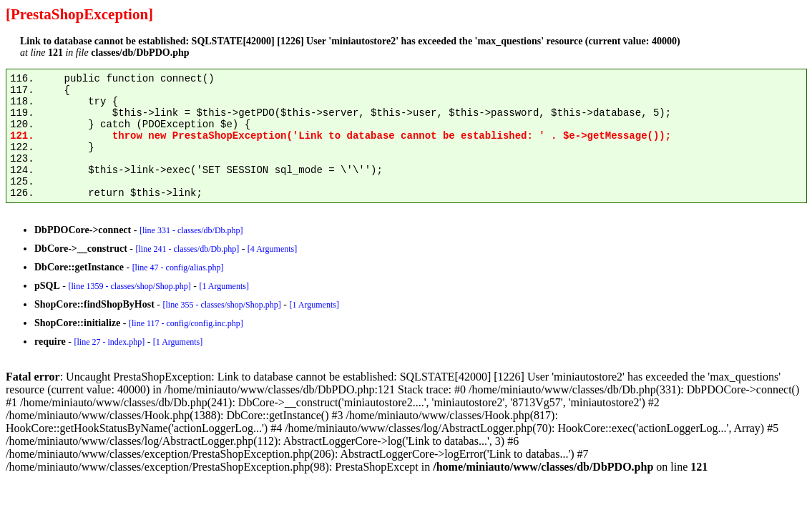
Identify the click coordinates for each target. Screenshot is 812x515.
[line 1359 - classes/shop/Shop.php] (129, 286)
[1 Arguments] (224, 286)
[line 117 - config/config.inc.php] (186, 323)
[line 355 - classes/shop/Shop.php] (221, 305)
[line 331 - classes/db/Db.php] (191, 230)
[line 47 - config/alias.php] (178, 268)
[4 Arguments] (272, 249)
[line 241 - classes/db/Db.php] (187, 249)
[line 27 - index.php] (109, 342)
